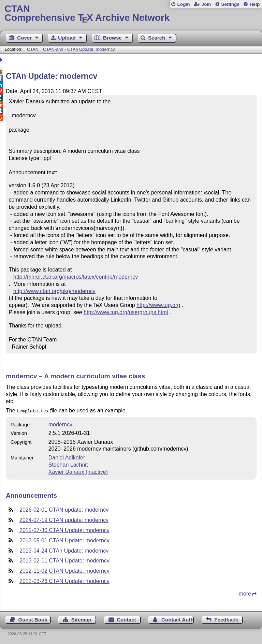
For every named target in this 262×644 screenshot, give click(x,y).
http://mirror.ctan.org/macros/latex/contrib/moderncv (76, 277)
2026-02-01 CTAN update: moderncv (64, 509)
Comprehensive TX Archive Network (131, 13)
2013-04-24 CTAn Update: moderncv (64, 550)
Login (183, 4)
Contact (126, 619)
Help (255, 4)
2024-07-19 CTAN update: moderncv (64, 519)
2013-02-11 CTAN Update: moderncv (64, 560)
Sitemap (81, 619)
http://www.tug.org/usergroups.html (126, 312)
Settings (230, 4)
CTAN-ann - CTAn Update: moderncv (79, 49)
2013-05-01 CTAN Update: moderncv (64, 540)
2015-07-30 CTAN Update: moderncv (64, 530)
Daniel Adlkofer (67, 457)
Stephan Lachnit (68, 464)
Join (206, 4)
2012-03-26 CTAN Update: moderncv (64, 580)
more (245, 593)
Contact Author (178, 619)
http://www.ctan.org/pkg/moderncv (54, 291)
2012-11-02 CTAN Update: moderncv (64, 570)
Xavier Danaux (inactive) (78, 471)
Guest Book (33, 619)
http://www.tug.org (158, 305)
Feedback (226, 619)
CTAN (33, 49)
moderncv (60, 424)
